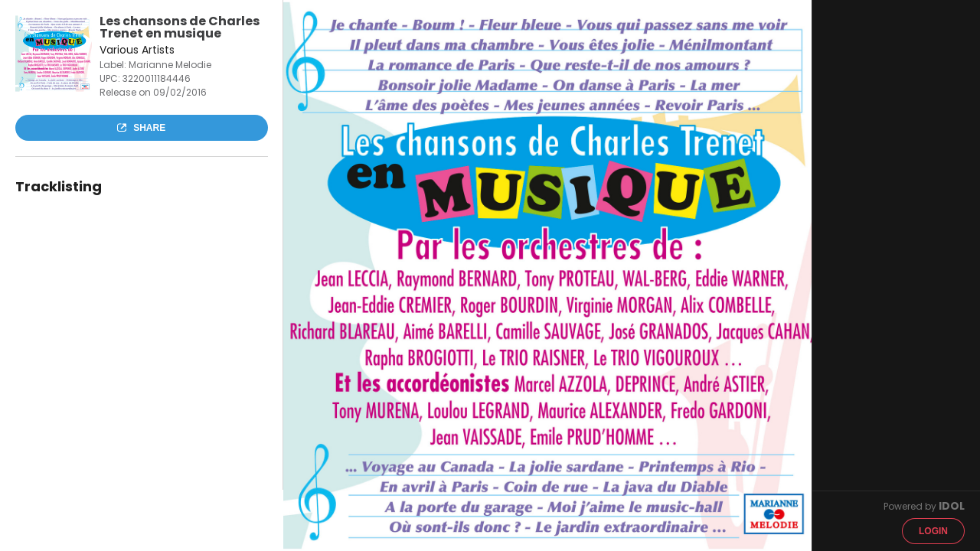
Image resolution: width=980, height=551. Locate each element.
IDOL (952, 506)
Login (933, 531)
